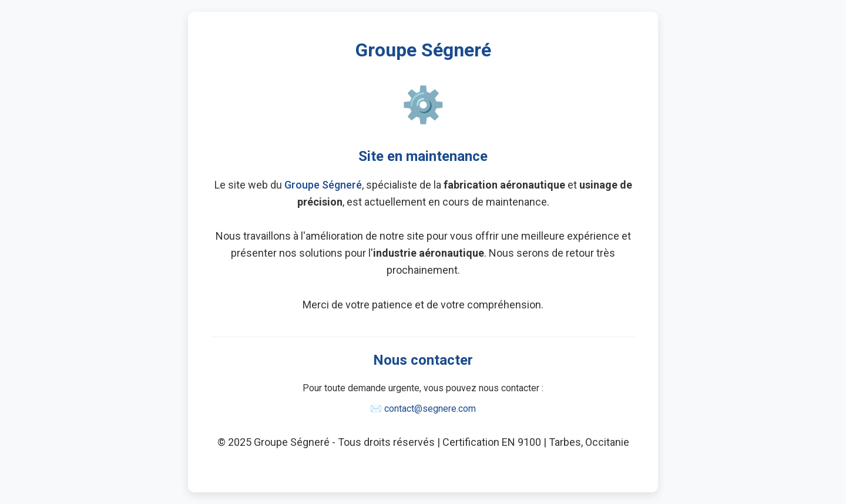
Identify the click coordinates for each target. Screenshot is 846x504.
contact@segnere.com (430, 409)
